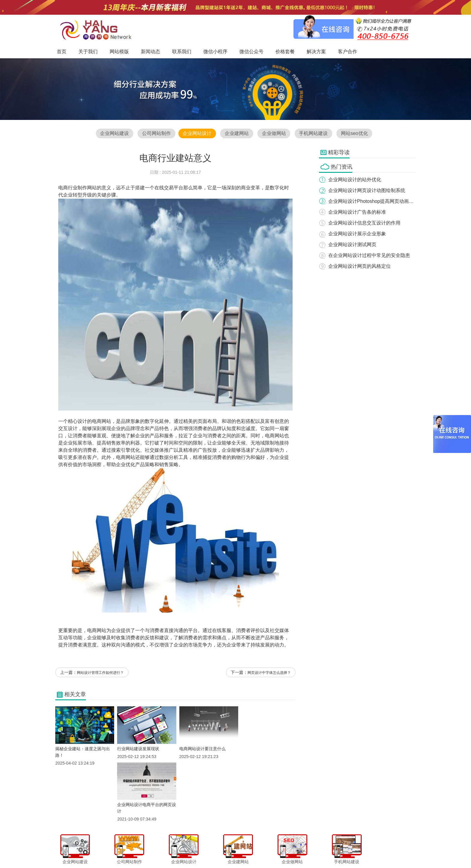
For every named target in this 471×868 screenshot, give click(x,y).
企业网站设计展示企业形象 (357, 234)
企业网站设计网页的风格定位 (360, 266)
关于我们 (146, 851)
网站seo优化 (355, 134)
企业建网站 (237, 134)
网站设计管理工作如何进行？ (100, 673)
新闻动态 (187, 851)
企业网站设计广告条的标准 (357, 212)
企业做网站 (274, 134)
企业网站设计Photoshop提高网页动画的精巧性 (379, 201)
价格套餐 (275, 851)
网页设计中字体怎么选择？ (269, 673)
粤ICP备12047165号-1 (287, 862)
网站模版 (166, 851)
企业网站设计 (197, 134)
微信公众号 (253, 851)
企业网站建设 (114, 134)
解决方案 (296, 851)
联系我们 (207, 851)
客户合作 (316, 851)
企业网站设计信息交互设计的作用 (365, 223)
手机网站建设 (314, 134)
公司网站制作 (156, 134)
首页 (129, 851)
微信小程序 (229, 851)
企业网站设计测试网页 (353, 245)
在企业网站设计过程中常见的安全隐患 (369, 255)
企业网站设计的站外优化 (355, 180)
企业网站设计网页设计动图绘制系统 (367, 190)
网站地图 (336, 851)
